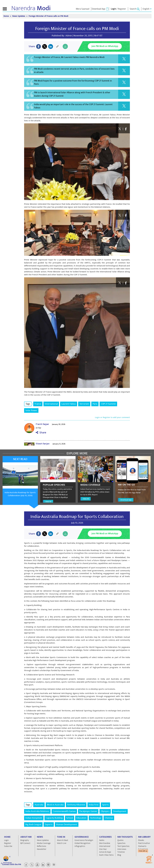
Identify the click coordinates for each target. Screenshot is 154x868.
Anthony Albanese (76, 805)
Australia (39, 805)
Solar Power (31, 410)
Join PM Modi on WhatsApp (105, 46)
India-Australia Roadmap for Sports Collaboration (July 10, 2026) (20, 494)
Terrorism (84, 404)
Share (41, 433)
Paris (95, 404)
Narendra (31, 8)
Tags (29, 404)
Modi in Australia (55, 805)
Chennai (109, 818)
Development (120, 811)
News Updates (19, 16)
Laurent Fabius (69, 404)
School (70, 818)
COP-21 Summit (108, 404)
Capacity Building (54, 818)
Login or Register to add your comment (112, 417)
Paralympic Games (88, 811)
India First (94, 805)
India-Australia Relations (37, 811)
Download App (126, 500)
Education (81, 818)
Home (6, 16)
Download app (7, 863)
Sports (105, 805)
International (51, 404)
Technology (96, 818)
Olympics (105, 811)
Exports (49, 824)
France (38, 404)
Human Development (67, 824)
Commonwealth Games (64, 811)
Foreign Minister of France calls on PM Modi (48, 16)
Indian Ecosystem (34, 818)
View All (48, 502)
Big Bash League (33, 824)
